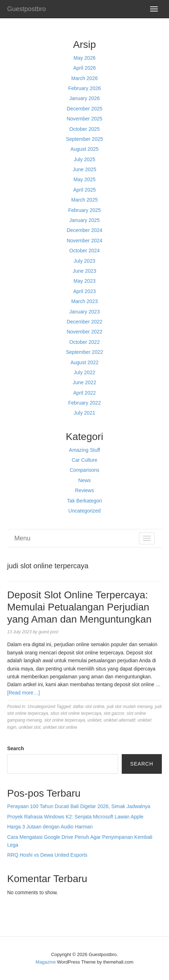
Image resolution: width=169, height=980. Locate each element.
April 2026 (84, 68)
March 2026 (84, 78)
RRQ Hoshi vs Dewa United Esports (47, 855)
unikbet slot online (60, 727)
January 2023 (85, 312)
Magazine (45, 962)
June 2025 (84, 169)
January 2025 (85, 220)
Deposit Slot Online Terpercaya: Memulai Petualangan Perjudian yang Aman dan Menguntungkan (79, 607)
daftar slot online (89, 707)
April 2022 (84, 393)
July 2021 (84, 413)
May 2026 (84, 58)
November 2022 (84, 332)
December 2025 (84, 109)
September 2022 (84, 352)
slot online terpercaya (64, 720)
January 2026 (85, 98)
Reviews (85, 490)
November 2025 (84, 119)
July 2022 (84, 372)
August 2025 (85, 149)
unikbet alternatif (120, 720)
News (84, 480)
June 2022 (84, 382)
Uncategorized (84, 511)
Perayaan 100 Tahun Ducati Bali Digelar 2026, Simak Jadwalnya (79, 806)
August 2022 (85, 362)
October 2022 (85, 342)
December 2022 (84, 322)
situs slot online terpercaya (76, 713)
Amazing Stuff (85, 450)
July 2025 (84, 159)
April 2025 (84, 190)
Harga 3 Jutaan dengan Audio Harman (50, 827)
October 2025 (85, 129)
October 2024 (85, 251)
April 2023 (84, 291)
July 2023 (84, 261)
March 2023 (84, 301)
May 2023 (84, 281)
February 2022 (84, 403)
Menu (22, 538)
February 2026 (84, 88)
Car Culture (84, 460)
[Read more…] (23, 693)
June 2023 (84, 271)
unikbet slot (30, 727)
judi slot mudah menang (129, 707)
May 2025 (84, 179)
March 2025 (84, 200)
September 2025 (84, 139)
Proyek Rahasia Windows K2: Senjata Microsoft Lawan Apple (75, 817)
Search (16, 748)
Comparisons (84, 470)
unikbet (94, 720)
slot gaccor (114, 713)
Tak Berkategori (84, 501)
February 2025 (84, 210)
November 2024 (84, 241)
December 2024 (84, 230)
